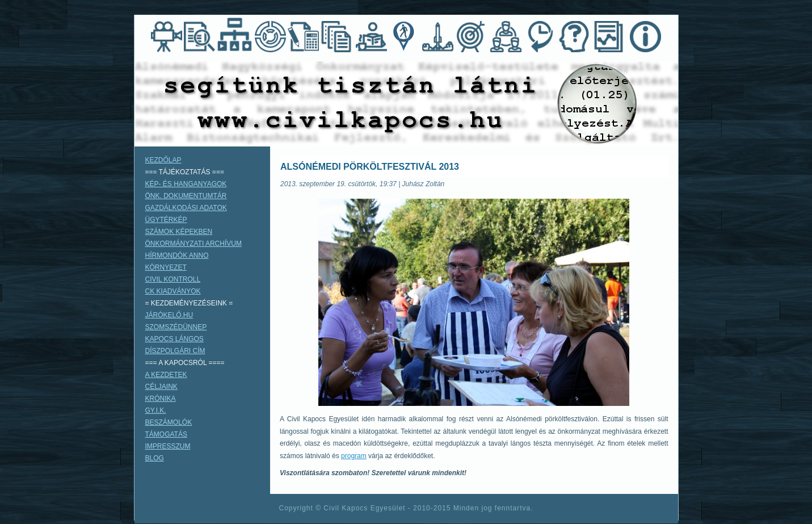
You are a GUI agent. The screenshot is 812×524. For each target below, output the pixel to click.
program (354, 456)
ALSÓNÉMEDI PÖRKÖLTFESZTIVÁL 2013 (370, 167)
